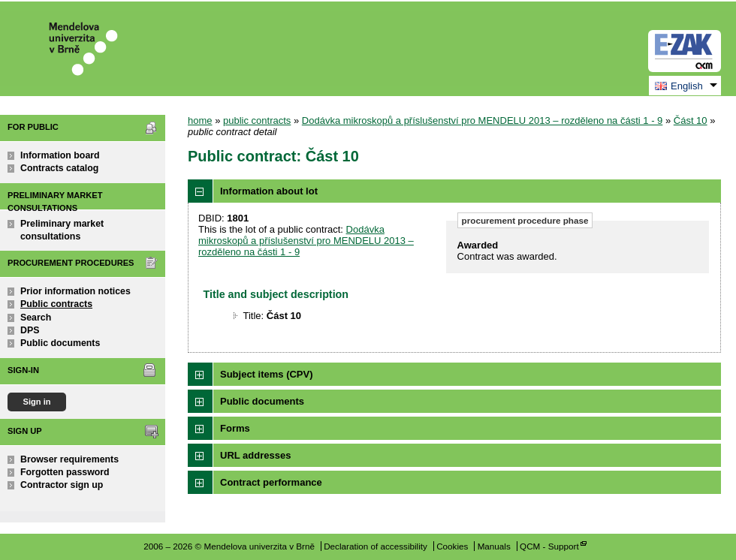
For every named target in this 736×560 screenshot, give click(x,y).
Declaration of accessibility (376, 546)
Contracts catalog (59, 168)
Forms (235, 428)
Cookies (452, 546)
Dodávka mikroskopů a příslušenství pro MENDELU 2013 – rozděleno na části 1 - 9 (483, 120)
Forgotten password (65, 472)
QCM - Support (549, 546)
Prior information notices (75, 291)
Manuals (494, 546)
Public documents (60, 343)
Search (36, 318)
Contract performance (271, 482)
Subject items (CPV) (267, 374)
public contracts (257, 120)
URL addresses (255, 455)
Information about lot (269, 191)
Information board (60, 155)
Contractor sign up (62, 485)
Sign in (36, 402)
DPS (30, 330)
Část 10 (691, 120)
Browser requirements (69, 459)
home (200, 120)
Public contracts (56, 304)
